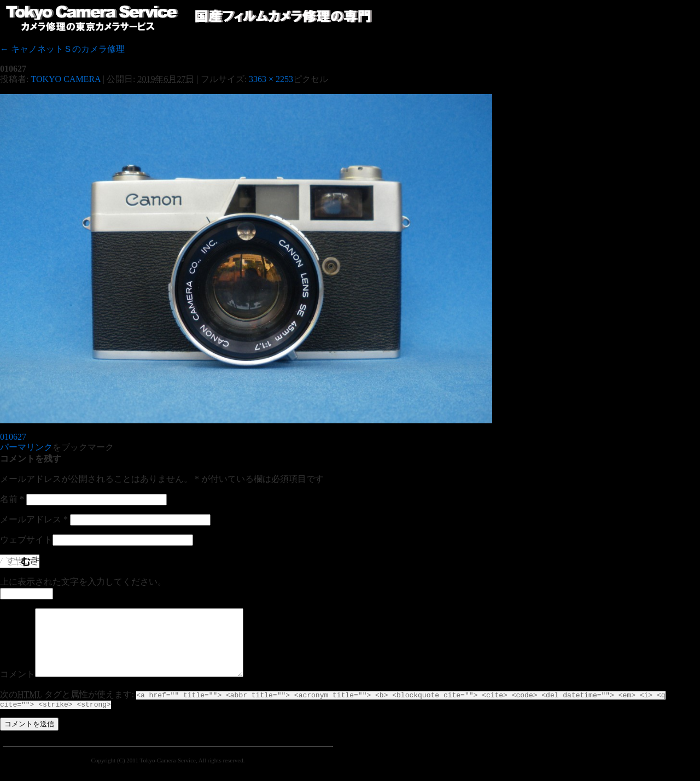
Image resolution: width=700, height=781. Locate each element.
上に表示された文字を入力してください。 (83, 582)
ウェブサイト (26, 540)
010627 (13, 437)
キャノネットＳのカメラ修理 (62, 49)
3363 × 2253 (271, 79)
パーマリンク (26, 447)
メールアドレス (34, 519)
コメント (17, 687)
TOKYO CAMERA (65, 79)
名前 (12, 499)
